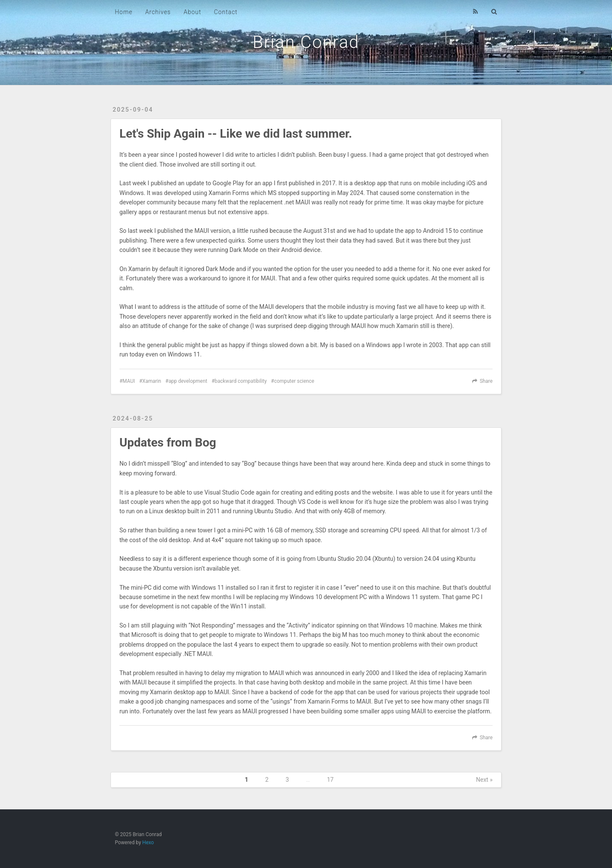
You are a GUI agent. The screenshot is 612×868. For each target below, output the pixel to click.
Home (123, 12)
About (193, 12)
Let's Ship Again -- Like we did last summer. (236, 134)
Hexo (148, 843)
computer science (294, 381)
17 (330, 780)
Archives (158, 12)
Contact (226, 12)
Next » (484, 780)
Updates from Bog (168, 442)
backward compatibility (241, 381)
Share (486, 381)
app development (188, 381)
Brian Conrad (306, 42)
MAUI (129, 381)
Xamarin (152, 381)
